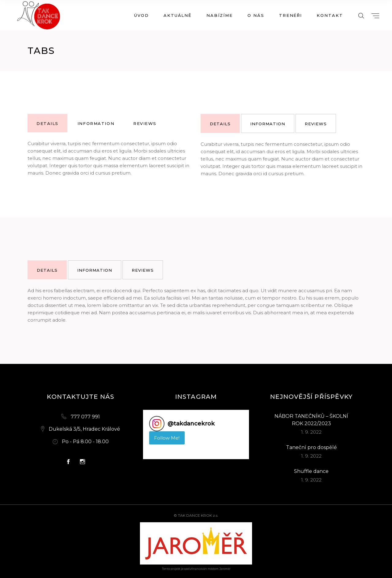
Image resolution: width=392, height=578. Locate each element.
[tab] (47, 123)
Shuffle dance (311, 471)
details (47, 123)
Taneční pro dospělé (311, 447)
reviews (145, 123)
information (96, 123)
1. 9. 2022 (311, 432)
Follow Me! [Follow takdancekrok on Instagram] (167, 438)
